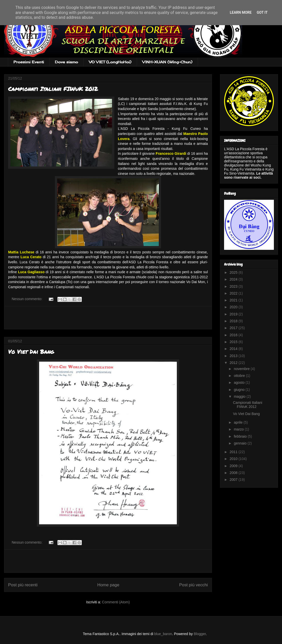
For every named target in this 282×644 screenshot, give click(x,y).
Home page (108, 585)
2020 (234, 307)
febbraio (241, 436)
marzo (239, 429)
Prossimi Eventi (29, 62)
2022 (234, 293)
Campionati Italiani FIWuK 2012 (53, 89)
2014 (234, 349)
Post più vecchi (193, 585)
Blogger (200, 634)
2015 (234, 342)
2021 (234, 300)
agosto (240, 382)
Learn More (241, 12)
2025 (234, 272)
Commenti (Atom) (116, 602)
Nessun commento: (28, 299)
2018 (234, 321)
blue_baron (163, 634)
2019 (234, 314)
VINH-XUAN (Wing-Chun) (167, 62)
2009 (234, 466)
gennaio (241, 443)
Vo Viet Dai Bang (31, 352)
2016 (234, 335)
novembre (242, 369)
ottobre (240, 376)
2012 (234, 363)
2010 (234, 459)
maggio (240, 396)
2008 (234, 473)
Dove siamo (66, 62)
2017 (234, 328)
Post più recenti (23, 585)
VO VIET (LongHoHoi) (110, 62)
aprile (239, 422)
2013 (234, 356)
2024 (234, 279)
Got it (262, 12)
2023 (234, 286)
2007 (234, 480)
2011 (234, 452)
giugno (240, 390)
